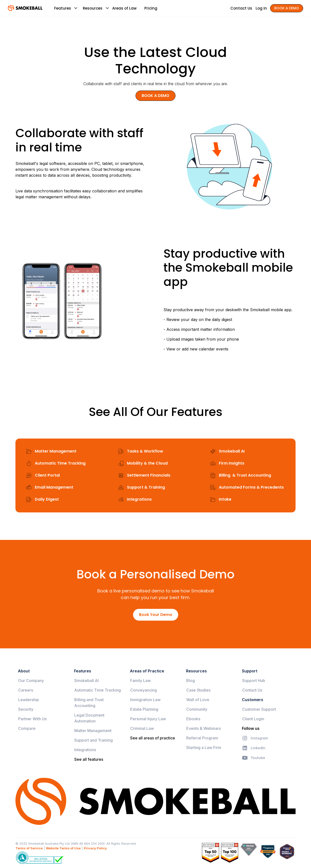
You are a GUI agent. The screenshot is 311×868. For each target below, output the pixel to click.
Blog (191, 681)
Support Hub (254, 681)
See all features (89, 759)
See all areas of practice (153, 738)
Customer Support (259, 709)
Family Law (140, 681)
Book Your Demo (156, 615)
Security (26, 709)
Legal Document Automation (89, 718)
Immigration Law (145, 700)
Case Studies (198, 690)
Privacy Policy (95, 848)
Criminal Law (142, 728)
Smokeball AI (87, 681)
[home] (25, 8)
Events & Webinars (204, 728)
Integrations (85, 750)
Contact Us (252, 690)
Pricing (151, 8)
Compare (27, 728)
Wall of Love (198, 700)
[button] (63, 8)
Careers (26, 690)
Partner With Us (32, 719)
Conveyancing (143, 690)
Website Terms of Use (63, 848)
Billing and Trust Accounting (89, 703)
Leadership (29, 700)
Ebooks (193, 719)
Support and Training (93, 740)
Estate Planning (144, 709)
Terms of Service (29, 848)
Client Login (253, 719)
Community (197, 709)
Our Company (31, 681)
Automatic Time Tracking (98, 690)
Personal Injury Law (148, 719)
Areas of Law (124, 8)
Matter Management (93, 731)
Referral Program (202, 738)
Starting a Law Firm (204, 748)
